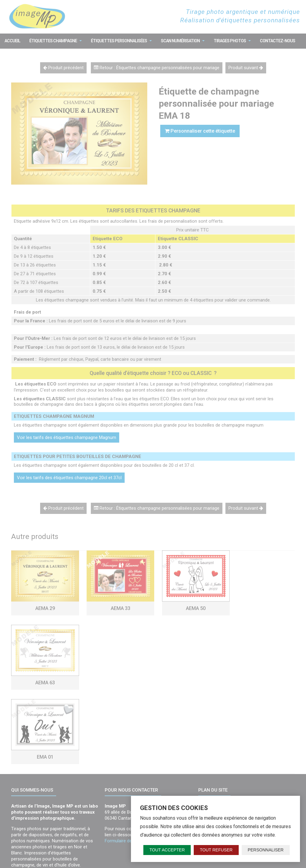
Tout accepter (167, 850)
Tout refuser (216, 850)
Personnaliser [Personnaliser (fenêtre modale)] (266, 850)
